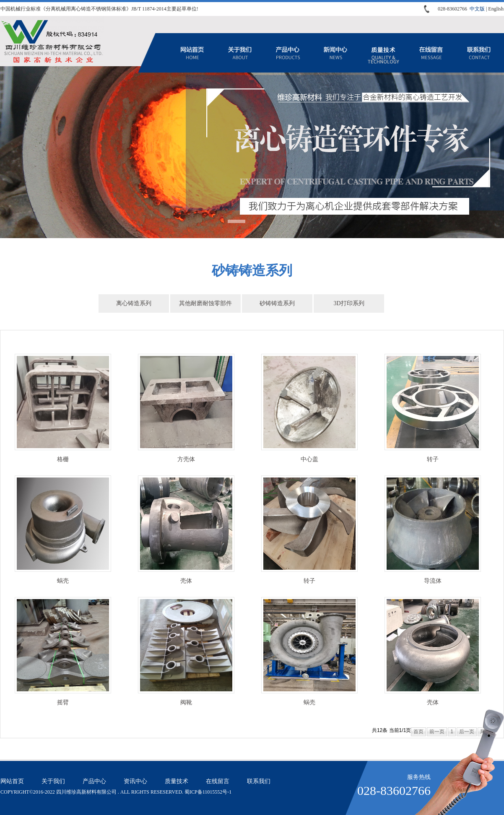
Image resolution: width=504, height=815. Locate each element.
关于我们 (240, 53)
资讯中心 (335, 53)
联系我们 (479, 53)
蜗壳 (63, 581)
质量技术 (383, 53)
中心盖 (309, 459)
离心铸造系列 (134, 303)
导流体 (433, 581)
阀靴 (186, 702)
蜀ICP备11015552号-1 (208, 792)
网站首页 (192, 53)
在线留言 (431, 53)
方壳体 (186, 459)
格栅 (63, 459)
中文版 (477, 9)
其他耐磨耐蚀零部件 (205, 303)
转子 (433, 459)
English (496, 9)
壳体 (186, 581)
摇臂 (63, 702)
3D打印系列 (349, 303)
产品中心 (288, 53)
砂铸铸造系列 (277, 303)
